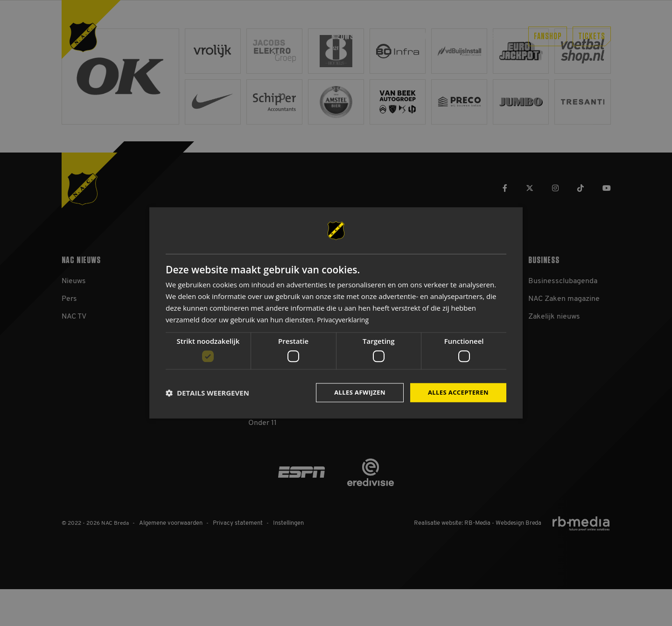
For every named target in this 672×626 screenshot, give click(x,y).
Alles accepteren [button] (456, 393)
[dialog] (336, 313)
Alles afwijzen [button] (354, 393)
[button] (207, 393)
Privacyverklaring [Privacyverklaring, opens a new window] (345, 319)
